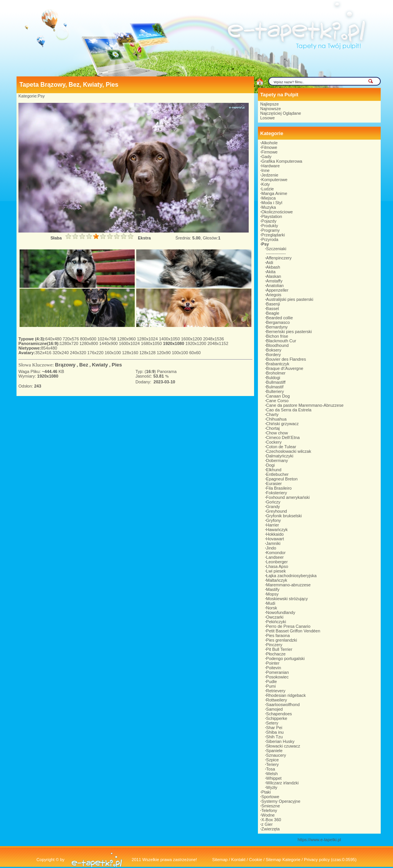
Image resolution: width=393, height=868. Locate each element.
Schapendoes (279, 714)
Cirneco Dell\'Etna (283, 437)
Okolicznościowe (277, 212)
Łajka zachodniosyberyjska (291, 576)
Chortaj (273, 428)
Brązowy (65, 365)
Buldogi (273, 378)
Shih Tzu (274, 737)
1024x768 (107, 339)
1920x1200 (196, 343)
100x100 (181, 353)
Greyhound (276, 511)
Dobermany (277, 460)
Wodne (268, 815)
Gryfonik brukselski (284, 516)
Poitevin (273, 668)
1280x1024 (148, 339)
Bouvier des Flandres (286, 359)
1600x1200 (192, 339)
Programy (271, 230)
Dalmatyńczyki (280, 456)
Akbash (273, 267)
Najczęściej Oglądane (281, 113)
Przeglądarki (273, 235)
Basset (272, 309)
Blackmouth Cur (281, 341)
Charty (272, 414)
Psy (41, 96)
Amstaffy (274, 281)
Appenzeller (277, 290)
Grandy (273, 507)
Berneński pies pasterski (289, 332)
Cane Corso (277, 401)
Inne (265, 170)
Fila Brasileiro (279, 488)
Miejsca (268, 198)
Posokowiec (277, 677)
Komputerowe (274, 180)
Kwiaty (100, 365)
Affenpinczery (279, 258)
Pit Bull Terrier (279, 649)
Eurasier (274, 484)
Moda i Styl (272, 203)
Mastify (273, 589)
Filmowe (269, 147)
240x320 (78, 353)
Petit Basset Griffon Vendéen (293, 631)
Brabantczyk (278, 364)
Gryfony (273, 520)
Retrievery (276, 691)
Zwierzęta (271, 829)
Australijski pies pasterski (290, 299)
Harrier (272, 525)
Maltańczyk (277, 580)
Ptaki (266, 792)
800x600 (89, 339)
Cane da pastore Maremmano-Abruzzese (305, 405)
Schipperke (277, 718)
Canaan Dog (278, 396)
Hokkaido (275, 534)
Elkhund (274, 470)
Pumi (271, 686)
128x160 (131, 353)
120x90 (164, 353)
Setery (272, 723)
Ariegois (274, 295)
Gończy (273, 502)
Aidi (269, 262)
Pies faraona (278, 635)
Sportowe (270, 797)
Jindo (271, 548)
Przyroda (270, 239)
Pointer (273, 663)
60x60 (195, 353)
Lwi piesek (276, 571)
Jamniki (273, 543)
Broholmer (276, 373)
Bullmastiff (276, 382)
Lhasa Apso (277, 566)
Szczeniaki (276, 249)
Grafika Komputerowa (282, 161)
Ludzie (268, 189)
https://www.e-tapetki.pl (319, 840)
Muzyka (269, 207)
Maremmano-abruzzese (288, 585)
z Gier (267, 824)
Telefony (269, 810)
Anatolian (275, 285)
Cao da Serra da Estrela (289, 410)
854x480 (49, 348)
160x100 (113, 353)
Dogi (270, 465)
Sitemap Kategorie (283, 860)
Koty (266, 184)
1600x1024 (130, 343)
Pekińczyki (276, 622)
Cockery (274, 442)
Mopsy (272, 594)
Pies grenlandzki (282, 640)
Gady (266, 157)
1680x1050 (152, 343)
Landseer (275, 557)
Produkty (270, 226)
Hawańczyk (277, 530)
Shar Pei (274, 728)
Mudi (271, 603)
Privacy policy (317, 860)
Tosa (270, 769)
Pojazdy (269, 221)
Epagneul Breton (282, 479)
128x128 (148, 353)
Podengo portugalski (285, 658)
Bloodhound (277, 345)
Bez (84, 365)
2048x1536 (213, 339)
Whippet (274, 778)
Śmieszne (271, 806)
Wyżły (272, 787)
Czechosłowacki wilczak (288, 451)
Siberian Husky (280, 741)
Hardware (271, 166)
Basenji (273, 304)
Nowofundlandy (281, 612)
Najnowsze (271, 109)
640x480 (54, 339)
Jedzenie (270, 175)
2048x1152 (218, 343)
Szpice (272, 760)
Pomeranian (277, 672)
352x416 (44, 353)
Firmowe (269, 152)
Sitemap (220, 860)
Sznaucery (276, 755)
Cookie (256, 860)
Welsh (272, 774)
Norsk (272, 608)
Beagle (272, 313)
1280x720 (70, 343)
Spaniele (274, 751)
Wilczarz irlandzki (282, 783)
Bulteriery (275, 391)
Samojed (274, 709)
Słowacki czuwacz (283, 746)
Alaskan (273, 276)
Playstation (272, 216)
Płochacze (276, 654)
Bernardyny (277, 327)
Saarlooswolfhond (283, 705)
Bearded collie (279, 318)
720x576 (71, 339)
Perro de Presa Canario (288, 626)
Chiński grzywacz (282, 424)
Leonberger (277, 562)
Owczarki (275, 617)
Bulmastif (275, 387)
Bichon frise (277, 336)
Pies (117, 365)
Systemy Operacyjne (281, 801)
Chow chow (277, 433)
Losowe (268, 118)
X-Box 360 (271, 820)
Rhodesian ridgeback (286, 695)
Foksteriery (276, 493)
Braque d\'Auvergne (285, 368)
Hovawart (275, 539)
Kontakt (238, 860)
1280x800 (89, 343)
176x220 (96, 353)
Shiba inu (275, 732)
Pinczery (274, 645)
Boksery (274, 350)
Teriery (272, 764)
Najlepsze (269, 104)
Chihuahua (276, 419)
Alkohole (269, 143)
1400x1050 (170, 339)
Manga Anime (274, 193)
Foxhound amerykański (288, 497)
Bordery (273, 355)
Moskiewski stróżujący (287, 599)
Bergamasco (278, 322)
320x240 (61, 353)
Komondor (276, 553)
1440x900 (109, 343)
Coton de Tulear (281, 447)
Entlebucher (277, 474)
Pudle (271, 682)
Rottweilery (276, 700)
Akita (271, 272)
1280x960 (127, 339)
